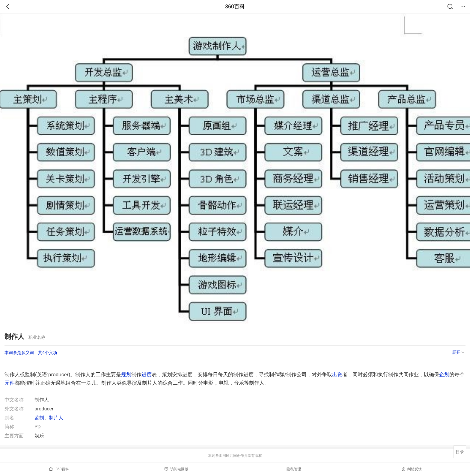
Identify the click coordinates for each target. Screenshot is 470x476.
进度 (147, 374)
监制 (39, 418)
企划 (444, 374)
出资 (337, 374)
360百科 (235, 7)
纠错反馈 (411, 469)
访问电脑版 (176, 469)
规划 (126, 374)
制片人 (56, 418)
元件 (10, 383)
